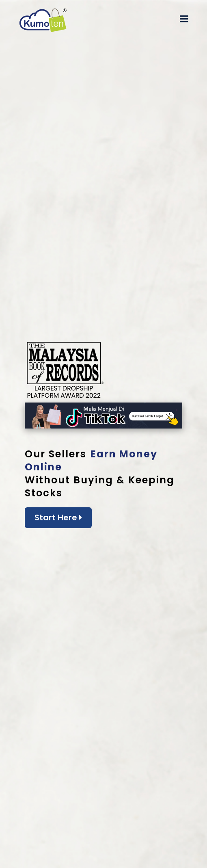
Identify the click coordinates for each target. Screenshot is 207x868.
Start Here (58, 517)
